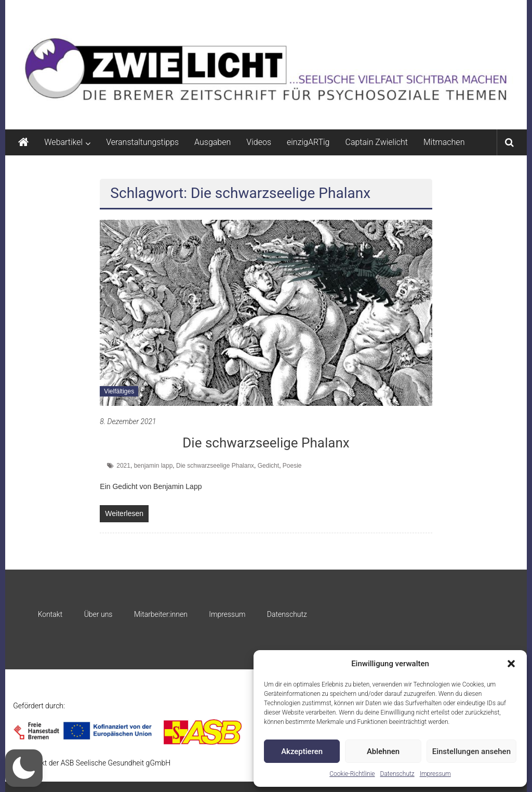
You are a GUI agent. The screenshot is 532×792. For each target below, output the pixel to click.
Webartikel (63, 142)
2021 (123, 466)
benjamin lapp (154, 466)
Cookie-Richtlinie (352, 774)
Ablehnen (383, 751)
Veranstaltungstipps (142, 142)
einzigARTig (308, 142)
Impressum (435, 774)
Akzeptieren (302, 751)
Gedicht (268, 466)
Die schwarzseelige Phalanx (266, 443)
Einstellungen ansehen (471, 751)
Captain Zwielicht (376, 142)
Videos (259, 142)
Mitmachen (444, 142)
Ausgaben (212, 142)
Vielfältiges (119, 391)
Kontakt (50, 614)
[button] (511, 664)
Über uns (98, 614)
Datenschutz (397, 774)
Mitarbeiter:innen (161, 614)
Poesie (292, 466)
